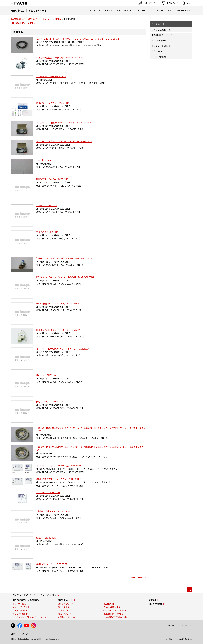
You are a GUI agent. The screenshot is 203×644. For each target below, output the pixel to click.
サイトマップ (173, 625)
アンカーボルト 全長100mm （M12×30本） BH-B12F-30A (64, 123)
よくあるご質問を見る (161, 30)
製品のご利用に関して (161, 46)
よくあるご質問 (65, 604)
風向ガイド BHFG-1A (46, 375)
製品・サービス (19, 604)
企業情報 (153, 600)
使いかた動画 (64, 611)
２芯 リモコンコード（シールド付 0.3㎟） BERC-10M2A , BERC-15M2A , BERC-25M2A (78, 39)
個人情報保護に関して (185, 639)
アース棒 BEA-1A (44, 160)
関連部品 (58, 19)
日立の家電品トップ (18, 19)
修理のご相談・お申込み (114, 614)
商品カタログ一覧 (159, 41)
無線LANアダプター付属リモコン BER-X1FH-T (59, 479)
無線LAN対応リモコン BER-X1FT (52, 564)
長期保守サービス (183, 11)
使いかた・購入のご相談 (114, 611)
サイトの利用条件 (168, 639)
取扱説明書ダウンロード (162, 35)
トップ (92, 11)
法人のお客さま (155, 604)
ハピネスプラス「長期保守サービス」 (28, 617)
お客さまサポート (34, 19)
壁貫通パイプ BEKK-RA (47, 232)
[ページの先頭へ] (190, 590)
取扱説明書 (63, 607)
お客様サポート (158, 24)
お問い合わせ (157, 51)
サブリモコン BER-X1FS (48, 493)
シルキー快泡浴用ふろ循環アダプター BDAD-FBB (60, 58)
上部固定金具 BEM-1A (47, 206)
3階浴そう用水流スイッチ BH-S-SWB (54, 511)
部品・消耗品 (64, 614)
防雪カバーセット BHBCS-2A (50, 402)
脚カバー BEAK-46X (46, 538)
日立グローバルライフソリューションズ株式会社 (35, 595)
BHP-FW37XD (23, 23)
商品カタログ (109, 604)
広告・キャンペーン (21, 611)
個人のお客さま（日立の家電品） (27, 600)
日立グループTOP (20, 634)
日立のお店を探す (159, 57)
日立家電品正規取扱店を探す (115, 617)
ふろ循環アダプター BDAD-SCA (51, 77)
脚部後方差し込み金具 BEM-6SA (52, 179)
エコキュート (48, 19)
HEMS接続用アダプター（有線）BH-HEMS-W (58, 330)
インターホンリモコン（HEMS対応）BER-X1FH (58, 466)
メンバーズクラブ (145, 11)
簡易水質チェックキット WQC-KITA (53, 103)
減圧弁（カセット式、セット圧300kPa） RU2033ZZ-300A (64, 258)
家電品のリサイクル (66, 617)
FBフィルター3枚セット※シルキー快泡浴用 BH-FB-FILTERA (65, 277)
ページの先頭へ (137, 578)
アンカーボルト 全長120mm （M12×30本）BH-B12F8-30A (64, 142)
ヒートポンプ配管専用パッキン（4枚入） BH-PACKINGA (63, 349)
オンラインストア (164, 11)
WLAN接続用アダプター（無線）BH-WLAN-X (58, 304)
